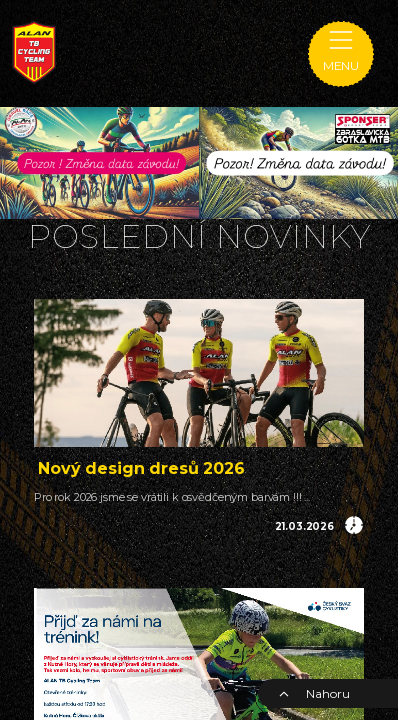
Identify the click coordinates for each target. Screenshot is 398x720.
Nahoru (314, 693)
